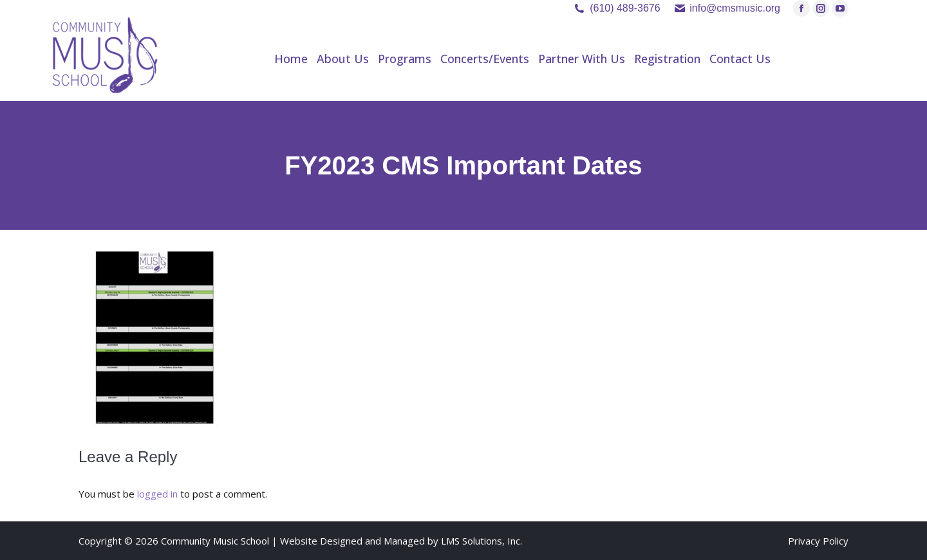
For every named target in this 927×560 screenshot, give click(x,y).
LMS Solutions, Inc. (482, 541)
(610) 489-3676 (625, 8)
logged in (157, 494)
